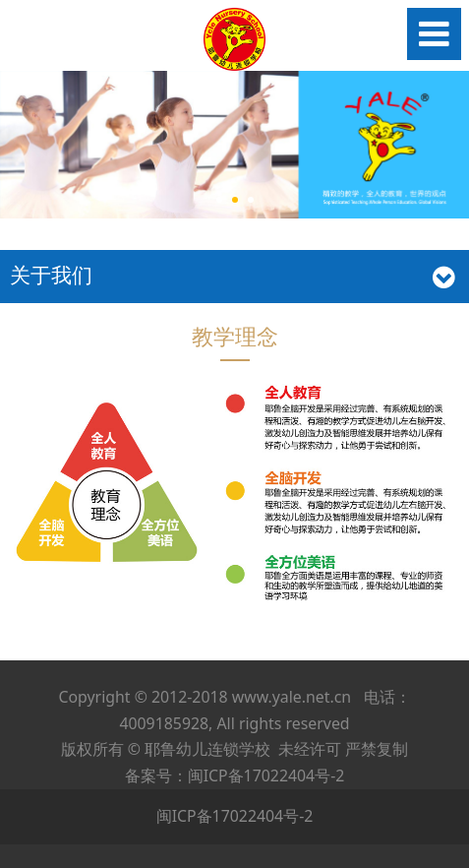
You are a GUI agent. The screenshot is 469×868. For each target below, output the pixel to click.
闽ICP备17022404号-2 (235, 816)
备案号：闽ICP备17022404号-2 (235, 775)
